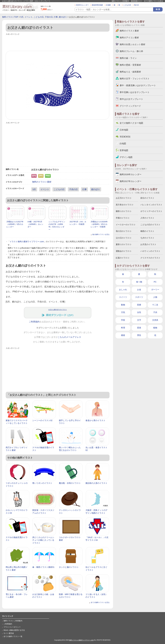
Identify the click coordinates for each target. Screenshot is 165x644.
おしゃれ (123, 290)
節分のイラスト (147, 198)
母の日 (136, 5)
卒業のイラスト (123, 218)
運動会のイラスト (124, 251)
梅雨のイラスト (147, 231)
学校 (123, 320)
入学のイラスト (147, 218)
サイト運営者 (9, 633)
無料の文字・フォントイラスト (135, 79)
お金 (139, 290)
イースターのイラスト (126, 225)
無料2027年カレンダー (131, 181)
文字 (139, 320)
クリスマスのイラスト (150, 258)
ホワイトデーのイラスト (151, 211)
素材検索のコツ (136, 1)
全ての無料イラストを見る (153, 1)
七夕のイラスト (147, 238)
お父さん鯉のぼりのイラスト (58, 310)
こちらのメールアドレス (69, 337)
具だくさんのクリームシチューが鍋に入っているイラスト (43, 540)
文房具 (155, 320)
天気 (123, 312)
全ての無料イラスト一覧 (13, 636)
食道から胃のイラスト (95, 420)
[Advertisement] (58, 42)
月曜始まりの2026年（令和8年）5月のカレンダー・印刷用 (99, 224)
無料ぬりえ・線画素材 (130, 72)
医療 (139, 305)
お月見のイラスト (148, 244)
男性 (139, 335)
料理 (123, 328)
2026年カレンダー (82, 5)
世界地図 (124, 150)
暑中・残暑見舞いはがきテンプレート (138, 85)
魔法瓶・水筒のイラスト (70, 483)
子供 (155, 312)
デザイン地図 (126, 157)
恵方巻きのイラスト (125, 205)
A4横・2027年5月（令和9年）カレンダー (35, 224)
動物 (123, 305)
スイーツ (123, 297)
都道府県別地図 (97, 5)
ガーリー (155, 290)
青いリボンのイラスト (42, 483)
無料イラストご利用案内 (120, 1)
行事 (56, 17)
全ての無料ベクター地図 (131, 123)
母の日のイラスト (124, 231)
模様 (123, 335)
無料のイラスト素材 (42, 182)
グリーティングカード (130, 106)
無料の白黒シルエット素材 (132, 44)
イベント (29, 17)
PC (155, 282)
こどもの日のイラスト (150, 225)
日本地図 (124, 130)
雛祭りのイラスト (124, 211)
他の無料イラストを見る (101, 234)
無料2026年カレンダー (131, 174)
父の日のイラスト (124, 238)
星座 (139, 328)
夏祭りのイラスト (124, 244)
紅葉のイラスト (123, 258)
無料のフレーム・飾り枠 (131, 51)
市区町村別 (125, 137)
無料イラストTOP (10, 17)
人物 (155, 297)
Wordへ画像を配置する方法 (14, 630)
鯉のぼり (63, 17)
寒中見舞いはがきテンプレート (135, 92)
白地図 (108, 5)
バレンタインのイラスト (151, 205)
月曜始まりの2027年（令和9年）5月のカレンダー (15, 224)
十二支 (155, 305)
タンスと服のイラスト (69, 567)
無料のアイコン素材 (129, 38)
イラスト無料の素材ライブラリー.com (27, 242)
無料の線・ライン (128, 58)
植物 (155, 328)
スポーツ (139, 297)
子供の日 (49, 17)
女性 (139, 312)
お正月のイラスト (124, 198)
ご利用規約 (34, 322)
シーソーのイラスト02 (42, 420)
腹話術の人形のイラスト (96, 483)
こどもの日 (127, 5)
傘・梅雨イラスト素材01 (43, 567)
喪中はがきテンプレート (131, 99)
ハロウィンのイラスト (150, 251)
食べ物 (139, 282)
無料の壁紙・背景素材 (130, 65)
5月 (22, 17)
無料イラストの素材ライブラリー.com (81, 640)
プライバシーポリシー (12, 627)
